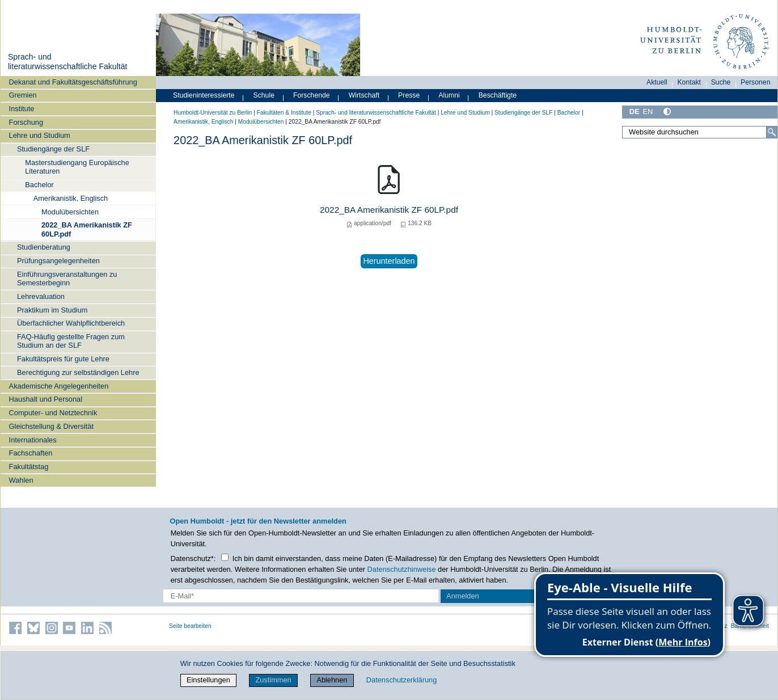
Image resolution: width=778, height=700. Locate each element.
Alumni (449, 95)
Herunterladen (389, 261)
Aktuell (657, 82)
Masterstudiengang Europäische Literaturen (77, 167)
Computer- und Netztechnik (53, 413)
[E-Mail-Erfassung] (301, 596)
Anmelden (463, 596)
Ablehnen (332, 680)
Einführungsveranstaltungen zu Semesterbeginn (67, 279)
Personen (756, 82)
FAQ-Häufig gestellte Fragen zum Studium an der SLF (71, 341)
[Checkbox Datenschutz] (225, 557)
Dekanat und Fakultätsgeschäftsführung (73, 82)
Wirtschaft (364, 95)
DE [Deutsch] (635, 111)
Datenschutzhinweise (402, 569)
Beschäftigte (498, 95)
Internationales (33, 440)
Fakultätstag (29, 467)
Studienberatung (44, 247)
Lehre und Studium (40, 135)
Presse (409, 95)
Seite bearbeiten (190, 626)
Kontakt (689, 82)
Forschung (26, 122)
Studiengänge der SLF (53, 149)
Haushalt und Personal (46, 399)
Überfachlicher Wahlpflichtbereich (71, 323)
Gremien (23, 95)
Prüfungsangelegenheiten (58, 261)
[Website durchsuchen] (700, 132)
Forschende (312, 95)
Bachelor (39, 185)
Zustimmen (273, 680)
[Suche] (772, 132)
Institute (22, 109)
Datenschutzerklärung (401, 680)
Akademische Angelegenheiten (59, 386)
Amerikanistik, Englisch (71, 198)
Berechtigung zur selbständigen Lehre (78, 372)
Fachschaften (31, 453)
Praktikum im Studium (52, 310)
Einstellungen (208, 680)
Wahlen (21, 480)
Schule (264, 95)
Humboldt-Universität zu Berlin (213, 113)
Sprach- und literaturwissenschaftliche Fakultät (67, 62)
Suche (721, 82)
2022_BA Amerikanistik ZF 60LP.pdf (87, 229)
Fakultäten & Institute (284, 113)
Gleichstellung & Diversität (51, 426)
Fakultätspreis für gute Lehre (63, 359)
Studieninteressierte (204, 95)
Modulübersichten (70, 212)
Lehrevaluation (41, 296)
